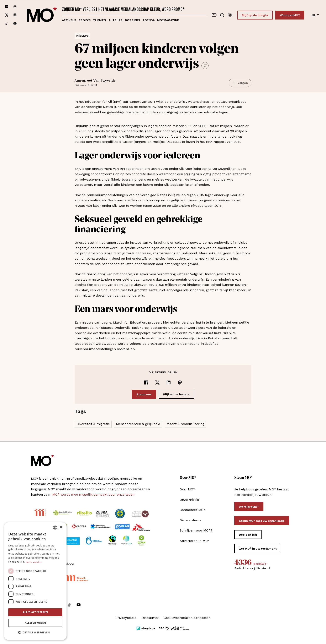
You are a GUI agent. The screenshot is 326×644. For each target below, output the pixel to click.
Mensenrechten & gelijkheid (138, 424)
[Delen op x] (157, 382)
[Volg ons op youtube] (15, 23)
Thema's (100, 20)
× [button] (61, 527)
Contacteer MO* (193, 510)
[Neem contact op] (214, 15)
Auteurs (115, 20)
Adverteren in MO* (195, 541)
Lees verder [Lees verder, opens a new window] (34, 562)
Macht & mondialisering (185, 424)
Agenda (149, 20)
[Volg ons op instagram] (15, 7)
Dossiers (133, 20)
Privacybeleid (126, 618)
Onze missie (189, 500)
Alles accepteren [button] (35, 612)
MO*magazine (168, 20)
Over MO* (187, 489)
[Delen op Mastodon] (180, 382)
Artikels (69, 20)
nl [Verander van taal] (315, 15)
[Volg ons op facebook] (7, 7)
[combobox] (55, 528)
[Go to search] (222, 15)
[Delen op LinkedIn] (169, 382)
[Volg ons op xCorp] (7, 15)
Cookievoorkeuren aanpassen (187, 618)
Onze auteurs (191, 520)
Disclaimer (150, 618)
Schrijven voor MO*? (196, 530)
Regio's (85, 20)
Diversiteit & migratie (93, 424)
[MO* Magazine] (42, 15)
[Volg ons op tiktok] (7, 23)
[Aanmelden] (230, 15)
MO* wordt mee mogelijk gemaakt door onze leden (93, 494)
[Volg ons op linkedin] (15, 15)
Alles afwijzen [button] (35, 623)
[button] (35, 633)
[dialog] (35, 581)
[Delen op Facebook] (146, 382)
